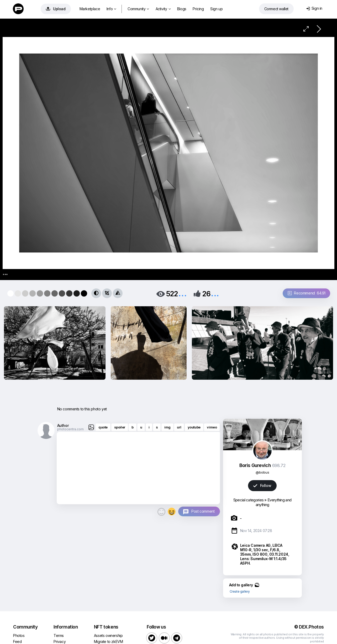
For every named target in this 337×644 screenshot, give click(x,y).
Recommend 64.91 (307, 293)
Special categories (248, 500)
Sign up (216, 9)
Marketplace (90, 9)
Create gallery (240, 591)
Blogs (182, 9)
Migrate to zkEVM (109, 642)
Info (111, 9)
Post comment (203, 511)
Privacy (60, 642)
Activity (163, 9)
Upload (56, 9)
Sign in (314, 8)
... (182, 293)
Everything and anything (273, 502)
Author (63, 425)
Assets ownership (108, 635)
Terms (59, 635)
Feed (17, 642)
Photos (19, 635)
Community (138, 9)
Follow (262, 485)
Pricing (198, 9)
